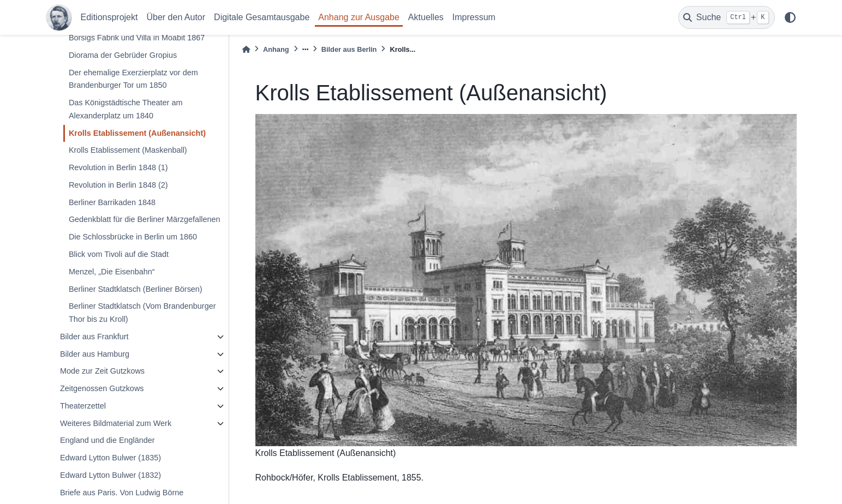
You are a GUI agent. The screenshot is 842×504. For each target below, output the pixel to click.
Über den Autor (176, 17)
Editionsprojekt (109, 17)
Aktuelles (426, 17)
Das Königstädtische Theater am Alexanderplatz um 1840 (126, 109)
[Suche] (727, 17)
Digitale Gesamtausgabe (262, 17)
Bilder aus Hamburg (95, 354)
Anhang (276, 49)
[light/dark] (790, 17)
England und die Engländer (108, 440)
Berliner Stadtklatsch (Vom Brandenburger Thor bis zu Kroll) (142, 313)
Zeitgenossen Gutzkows (102, 388)
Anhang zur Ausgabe (359, 17)
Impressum (474, 17)
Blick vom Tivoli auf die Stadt (119, 254)
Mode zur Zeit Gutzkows (102, 371)
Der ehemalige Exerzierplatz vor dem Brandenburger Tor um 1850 (133, 79)
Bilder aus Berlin (349, 49)
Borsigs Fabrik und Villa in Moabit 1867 (137, 38)
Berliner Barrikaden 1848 (112, 202)
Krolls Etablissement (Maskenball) (128, 150)
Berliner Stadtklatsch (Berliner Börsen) (136, 289)
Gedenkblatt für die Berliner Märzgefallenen (145, 219)
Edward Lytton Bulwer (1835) (111, 458)
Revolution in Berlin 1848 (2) (118, 185)
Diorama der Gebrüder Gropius (123, 55)
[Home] (246, 49)
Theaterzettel (83, 406)
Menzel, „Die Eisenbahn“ (112, 272)
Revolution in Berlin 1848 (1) (118, 167)
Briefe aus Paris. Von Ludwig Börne (122, 493)
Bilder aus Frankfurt (94, 337)
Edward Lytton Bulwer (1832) (111, 475)
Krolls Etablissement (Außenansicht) (137, 133)
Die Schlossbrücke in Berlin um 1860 (133, 237)
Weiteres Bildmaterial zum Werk (116, 423)
